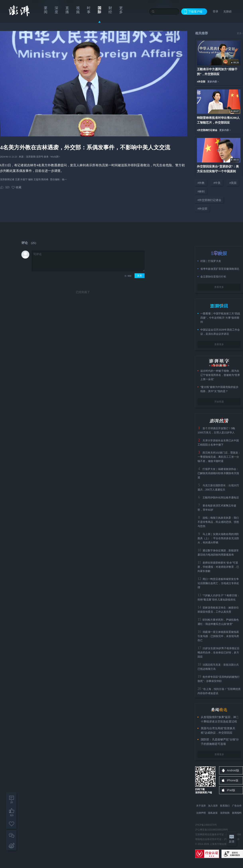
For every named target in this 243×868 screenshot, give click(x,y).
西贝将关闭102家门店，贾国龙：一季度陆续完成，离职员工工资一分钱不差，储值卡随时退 (219, 457)
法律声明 (201, 813)
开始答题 (219, 402)
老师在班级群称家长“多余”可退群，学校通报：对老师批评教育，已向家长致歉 (218, 567)
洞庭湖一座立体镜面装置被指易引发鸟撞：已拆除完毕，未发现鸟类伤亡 (218, 636)
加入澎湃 (213, 806)
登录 (215, 11)
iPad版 (231, 790)
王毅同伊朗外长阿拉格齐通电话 (221, 498)
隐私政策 (213, 813)
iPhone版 (233, 780)
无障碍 (227, 12)
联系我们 (225, 806)
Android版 (233, 770)
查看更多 (219, 287)
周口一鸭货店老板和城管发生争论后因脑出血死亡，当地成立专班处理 (218, 583)
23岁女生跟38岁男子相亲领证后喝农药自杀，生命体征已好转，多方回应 (218, 652)
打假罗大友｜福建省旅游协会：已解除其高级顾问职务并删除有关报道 (218, 473)
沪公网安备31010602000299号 (212, 830)
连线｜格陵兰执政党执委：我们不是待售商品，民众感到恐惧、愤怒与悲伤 (218, 522)
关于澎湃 (201, 806)
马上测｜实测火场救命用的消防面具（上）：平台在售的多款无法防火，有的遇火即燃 (218, 538)
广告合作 (237, 806)
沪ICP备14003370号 (206, 825)
